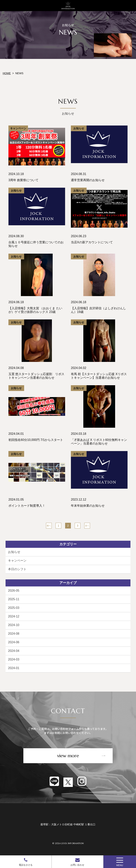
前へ (49, 526)
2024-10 (14, 625)
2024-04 (14, 651)
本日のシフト (17, 569)
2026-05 (14, 591)
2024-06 (14, 642)
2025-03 (14, 608)
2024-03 (14, 659)
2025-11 (14, 599)
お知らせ (14, 552)
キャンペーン (17, 561)
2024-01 (14, 668)
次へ (87, 526)
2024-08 (14, 634)
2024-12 (14, 616)
